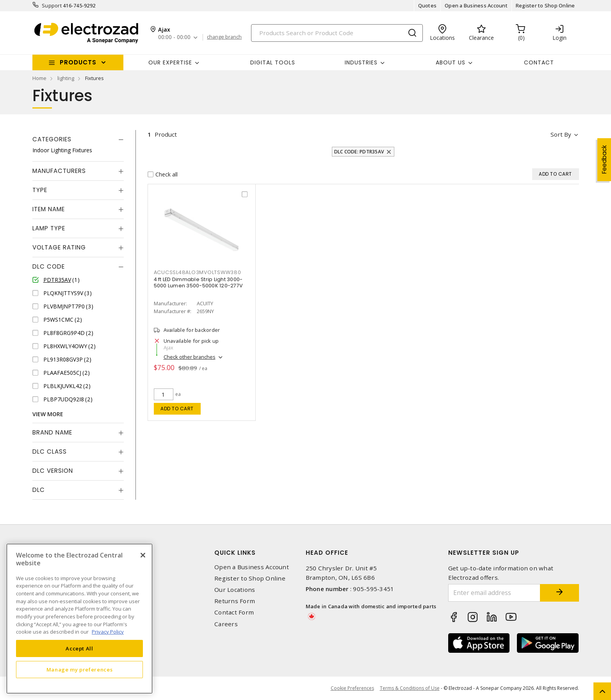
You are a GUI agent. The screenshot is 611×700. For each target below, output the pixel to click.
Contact (539, 62)
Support (52, 5)
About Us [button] (451, 62)
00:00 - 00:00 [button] (174, 37)
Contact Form (234, 612)
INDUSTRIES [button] (361, 62)
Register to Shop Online (545, 5)
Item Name (49, 209)
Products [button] (78, 62)
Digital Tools (273, 62)
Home (39, 78)
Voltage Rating (59, 247)
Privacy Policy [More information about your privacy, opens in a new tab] (108, 632)
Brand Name (52, 432)
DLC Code (49, 266)
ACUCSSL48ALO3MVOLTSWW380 (198, 272)
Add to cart (177, 409)
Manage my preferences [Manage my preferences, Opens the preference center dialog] (80, 670)
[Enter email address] (494, 593)
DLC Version (53, 471)
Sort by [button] (561, 134)
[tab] (78, 139)
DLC (39, 490)
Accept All (79, 648)
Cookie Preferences (352, 688)
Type (40, 190)
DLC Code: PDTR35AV (359, 152)
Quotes (428, 5)
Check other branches (190, 357)
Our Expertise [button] (170, 62)
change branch (224, 37)
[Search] (337, 33)
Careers (226, 624)
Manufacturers (59, 171)
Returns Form (235, 601)
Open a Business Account (476, 5)
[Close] (143, 555)
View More (48, 414)
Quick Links (235, 553)
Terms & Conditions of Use (410, 688)
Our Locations (235, 590)
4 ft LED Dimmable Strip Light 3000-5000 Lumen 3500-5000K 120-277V (199, 282)
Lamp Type (49, 228)
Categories (52, 139)
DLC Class (50, 452)
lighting (66, 78)
